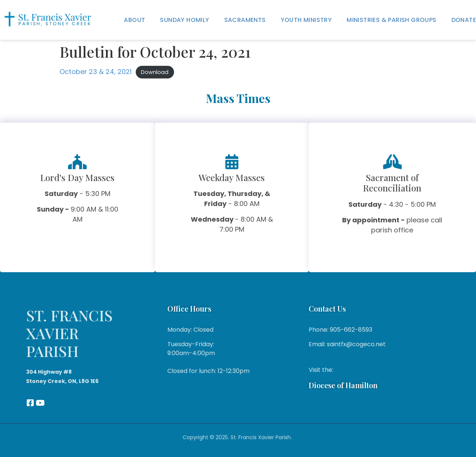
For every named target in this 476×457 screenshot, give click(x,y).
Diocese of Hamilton (343, 385)
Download (155, 72)
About (134, 20)
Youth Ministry (306, 20)
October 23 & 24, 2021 (96, 72)
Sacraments (245, 20)
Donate (464, 20)
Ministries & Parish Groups (391, 20)
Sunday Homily (184, 20)
